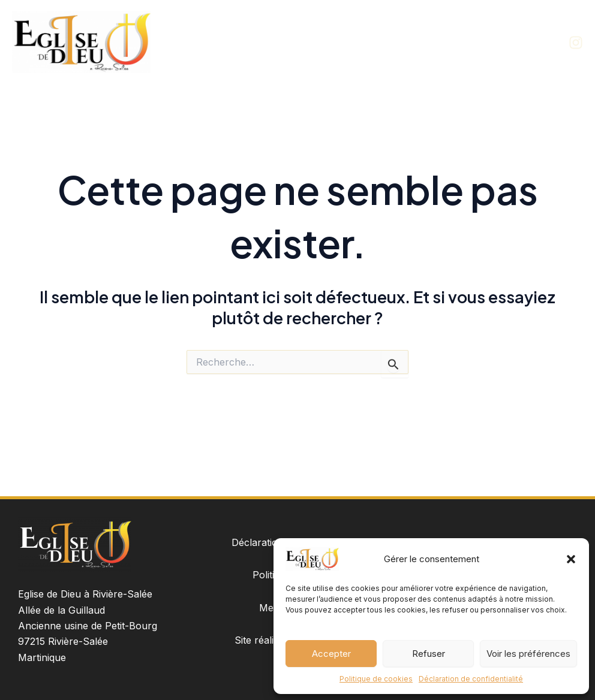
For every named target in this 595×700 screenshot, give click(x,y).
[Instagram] (576, 43)
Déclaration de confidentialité (471, 679)
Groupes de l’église (454, 42)
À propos (374, 42)
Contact (531, 42)
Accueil (320, 42)
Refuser (429, 654)
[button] (571, 559)
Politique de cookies (376, 679)
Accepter (331, 654)
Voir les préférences (528, 654)
